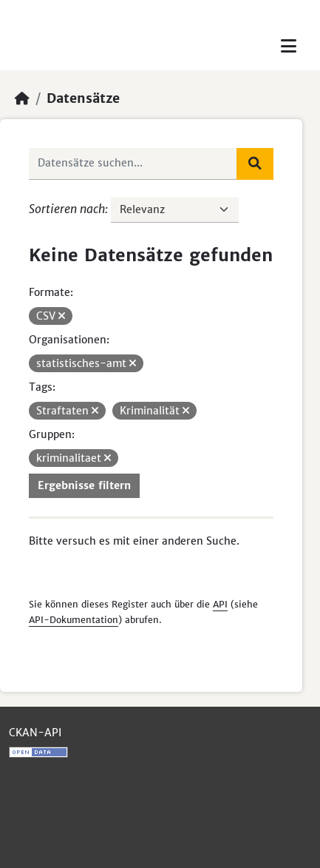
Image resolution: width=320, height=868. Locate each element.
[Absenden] (255, 164)
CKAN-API (35, 733)
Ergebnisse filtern (84, 485)
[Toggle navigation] (289, 46)
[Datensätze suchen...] (133, 164)
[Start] (22, 98)
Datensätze (83, 98)
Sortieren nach (67, 209)
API (220, 604)
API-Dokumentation (74, 620)
